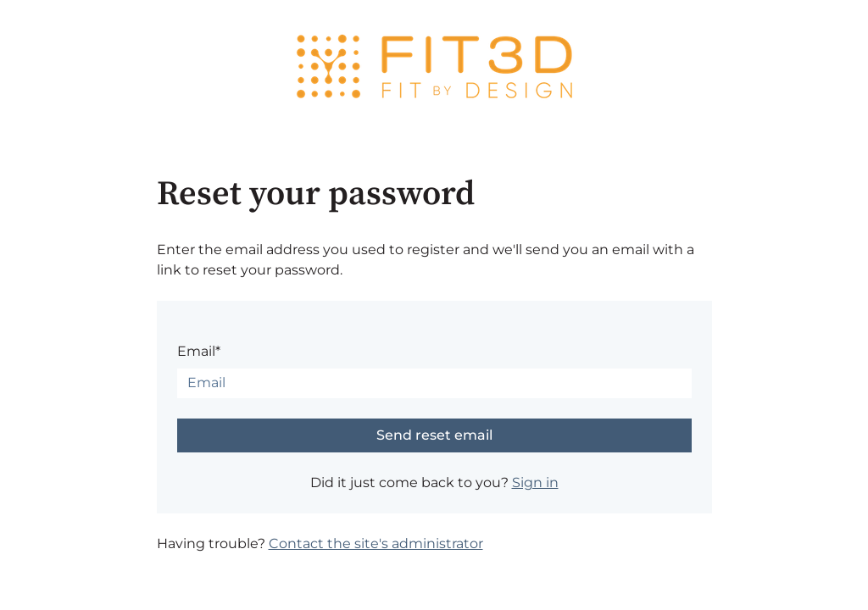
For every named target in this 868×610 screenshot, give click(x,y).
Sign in (535, 482)
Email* (199, 351)
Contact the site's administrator (376, 543)
